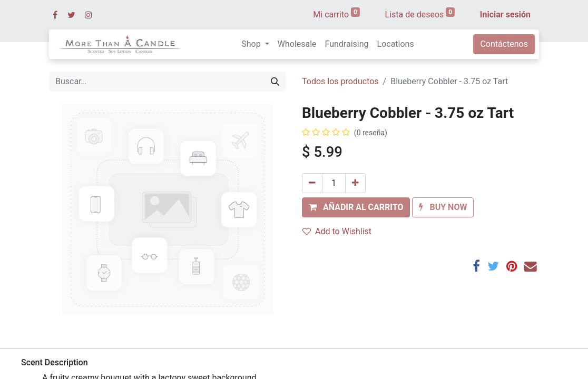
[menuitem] (297, 44)
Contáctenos (504, 44)
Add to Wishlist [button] (337, 231)
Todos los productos (340, 81)
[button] (356, 207)
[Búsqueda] (275, 82)
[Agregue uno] (355, 183)
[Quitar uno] (312, 183)
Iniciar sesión (505, 14)
